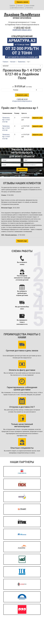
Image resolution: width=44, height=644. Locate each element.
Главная (12, 6)
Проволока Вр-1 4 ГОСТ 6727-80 (6, 128)
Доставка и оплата (18, 8)
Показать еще (22, 241)
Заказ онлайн (30, 6)
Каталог (20, 6)
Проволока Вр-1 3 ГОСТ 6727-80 (6, 120)
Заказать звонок (22, 2)
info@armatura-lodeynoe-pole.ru (22, 30)
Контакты (30, 8)
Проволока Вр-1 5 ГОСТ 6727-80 (6, 137)
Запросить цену (22, 95)
